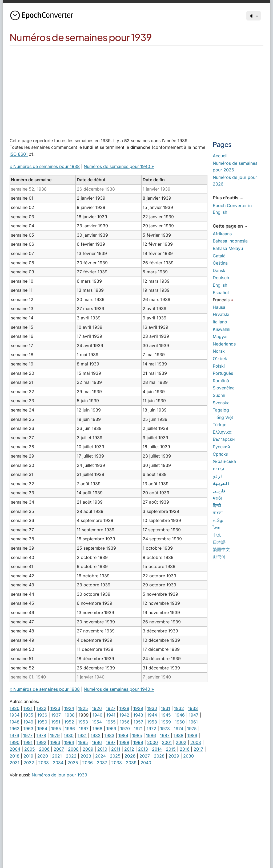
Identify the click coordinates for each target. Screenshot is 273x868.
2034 (58, 763)
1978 (41, 735)
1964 (42, 729)
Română (221, 381)
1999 (138, 742)
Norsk (219, 351)
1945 (166, 715)
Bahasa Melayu (228, 248)
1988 (178, 735)
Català (219, 256)
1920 (15, 708)
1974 (178, 729)
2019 (28, 756)
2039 (131, 763)
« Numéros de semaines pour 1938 (45, 166)
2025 (115, 756)
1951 (56, 722)
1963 (28, 729)
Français (221, 300)
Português (223, 373)
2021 (57, 756)
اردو (218, 476)
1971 (138, 729)
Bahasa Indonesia (230, 241)
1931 (166, 708)
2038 (117, 763)
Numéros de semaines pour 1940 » (119, 166)
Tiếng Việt (223, 417)
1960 (180, 722)
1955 (111, 722)
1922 (41, 708)
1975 (192, 729)
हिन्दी (217, 505)
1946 (180, 715)
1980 (69, 735)
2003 (196, 742)
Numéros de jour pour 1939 (59, 775)
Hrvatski (221, 314)
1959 (166, 722)
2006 (44, 749)
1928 (124, 708)
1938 (70, 715)
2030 (188, 756)
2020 (43, 756)
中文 (217, 535)
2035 (73, 763)
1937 (56, 715)
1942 (124, 715)
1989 (192, 735)
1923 (55, 708)
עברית (218, 469)
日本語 (219, 542)
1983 (109, 735)
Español (221, 293)
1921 (28, 708)
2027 (145, 756)
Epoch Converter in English (232, 209)
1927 (111, 708)
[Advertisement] (136, 86)
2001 (167, 742)
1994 (69, 742)
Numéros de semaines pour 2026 (235, 167)
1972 (151, 729)
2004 (15, 749)
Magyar (220, 336)
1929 (138, 708)
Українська (224, 461)
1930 (152, 708)
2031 (15, 763)
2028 (159, 756)
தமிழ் (218, 520)
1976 (14, 735)
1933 (193, 708)
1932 (179, 708)
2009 (88, 749)
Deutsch (221, 278)
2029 (174, 756)
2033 (43, 763)
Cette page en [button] (230, 226)
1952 (69, 722)
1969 (111, 729)
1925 (83, 708)
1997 (111, 742)
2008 (73, 749)
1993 (55, 742)
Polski (219, 366)
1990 (15, 742)
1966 (70, 729)
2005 (30, 749)
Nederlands (224, 344)
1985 (137, 735)
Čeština (220, 263)
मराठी (217, 498)
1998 (124, 742)
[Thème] (254, 16)
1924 (69, 708)
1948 (15, 722)
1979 (55, 735)
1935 (28, 715)
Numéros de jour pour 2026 (235, 181)
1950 (42, 722)
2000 (152, 742)
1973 (165, 729)
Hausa (219, 307)
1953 (83, 722)
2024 (101, 756)
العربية (221, 483)
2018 (15, 756)
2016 (185, 749)
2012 (129, 749)
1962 (15, 729)
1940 (97, 715)
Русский (221, 447)
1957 (138, 722)
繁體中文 (221, 549)
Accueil (220, 156)
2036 (87, 763)
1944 (152, 715)
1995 (83, 742)
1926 (97, 708)
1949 (28, 722)
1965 (56, 729)
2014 (157, 749)
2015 (171, 749)
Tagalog (221, 410)
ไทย (216, 528)
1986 (151, 735)
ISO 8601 (19, 154)
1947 (194, 715)
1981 (82, 735)
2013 (143, 749)
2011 (116, 749)
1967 (84, 729)
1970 (125, 729)
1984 (123, 735)
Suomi (219, 395)
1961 (193, 722)
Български (224, 439)
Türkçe (220, 425)
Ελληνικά (222, 432)
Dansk (219, 270)
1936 (42, 715)
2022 (71, 756)
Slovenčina (224, 388)
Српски (220, 454)
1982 (96, 735)
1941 (111, 715)
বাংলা (218, 513)
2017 (198, 749)
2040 (146, 763)
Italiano (220, 322)
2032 (29, 763)
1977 (28, 735)
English (220, 285)
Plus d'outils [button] (228, 198)
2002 (181, 742)
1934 (15, 715)
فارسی (219, 491)
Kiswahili (222, 329)
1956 (125, 722)
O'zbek (220, 359)
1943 (138, 715)
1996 (97, 742)
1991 (28, 742)
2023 (86, 756)
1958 (152, 722)
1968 (97, 729)
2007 (59, 749)
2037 (102, 763)
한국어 (219, 557)
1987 (165, 735)
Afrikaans (222, 234)
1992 (41, 742)
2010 (102, 749)
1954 (97, 722)
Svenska (221, 403)
